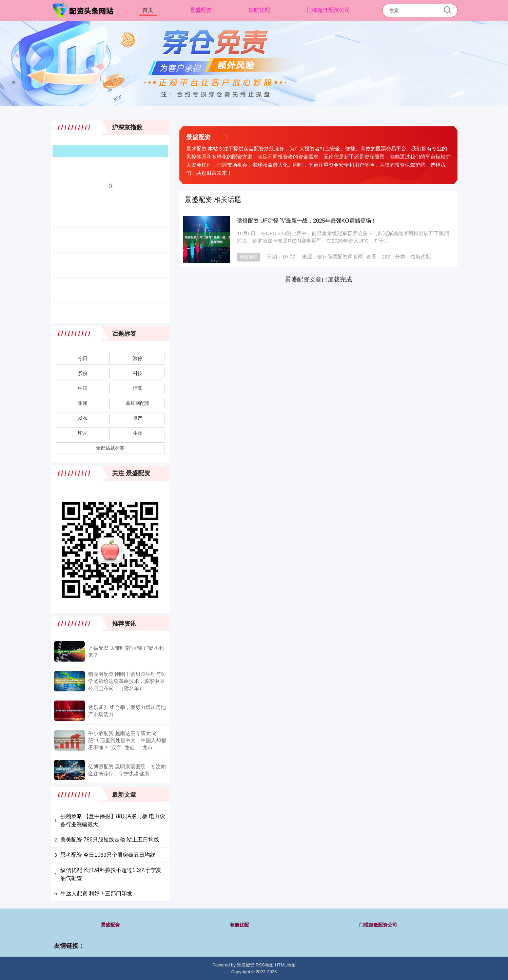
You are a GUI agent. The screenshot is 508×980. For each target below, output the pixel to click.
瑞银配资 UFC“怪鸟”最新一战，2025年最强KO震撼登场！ (307, 221)
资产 (138, 418)
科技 (138, 373)
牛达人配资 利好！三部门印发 (96, 893)
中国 (83, 388)
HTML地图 (285, 965)
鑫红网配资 (138, 403)
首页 (148, 10)
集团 (83, 403)
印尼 (83, 433)
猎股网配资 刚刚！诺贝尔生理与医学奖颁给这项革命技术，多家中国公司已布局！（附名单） (127, 681)
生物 (138, 433)
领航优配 (259, 10)
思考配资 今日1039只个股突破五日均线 (108, 855)
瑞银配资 (249, 257)
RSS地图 (265, 965)
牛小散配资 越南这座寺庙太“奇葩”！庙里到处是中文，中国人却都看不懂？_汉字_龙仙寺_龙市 (127, 740)
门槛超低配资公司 (328, 10)
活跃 (138, 388)
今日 (83, 358)
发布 (83, 418)
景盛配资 (201, 10)
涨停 (138, 358)
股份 (83, 373)
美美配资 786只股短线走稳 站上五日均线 (110, 840)
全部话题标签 (110, 448)
